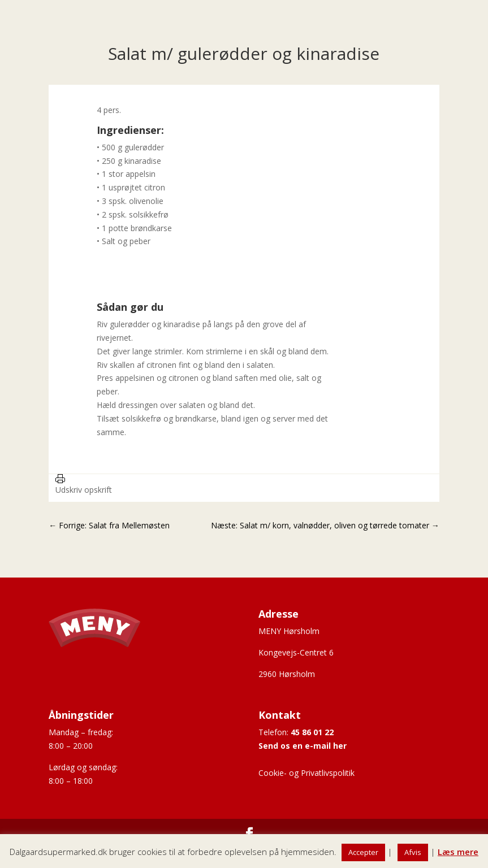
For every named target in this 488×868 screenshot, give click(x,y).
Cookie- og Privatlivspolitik (306, 773)
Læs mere (458, 852)
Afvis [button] (413, 852)
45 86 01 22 (312, 732)
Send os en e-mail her (303, 746)
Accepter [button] (363, 852)
